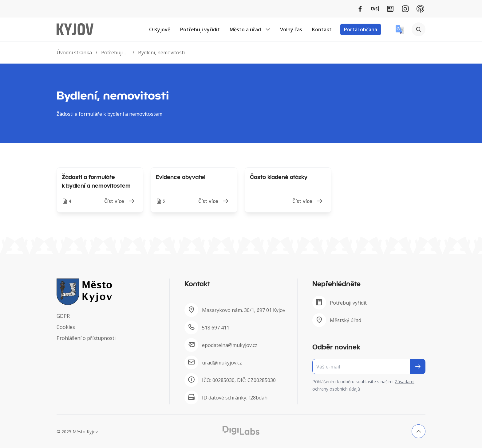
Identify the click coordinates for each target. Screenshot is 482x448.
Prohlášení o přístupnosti (86, 338)
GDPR (63, 316)
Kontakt (322, 29)
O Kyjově (160, 29)
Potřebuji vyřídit (200, 29)
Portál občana (361, 29)
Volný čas (291, 29)
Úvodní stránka (74, 53)
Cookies (66, 327)
